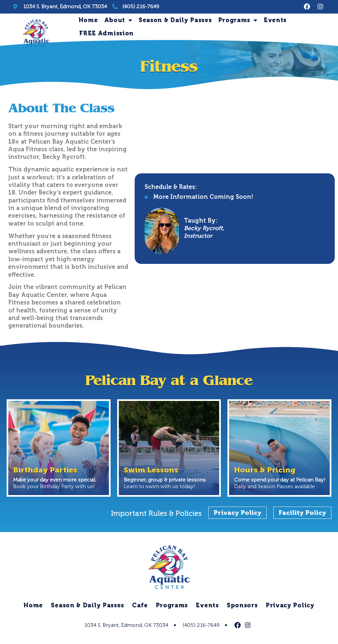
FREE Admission (106, 33)
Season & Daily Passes (175, 20)
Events (275, 20)
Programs (238, 20)
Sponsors (243, 607)
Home (88, 20)
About (118, 20)
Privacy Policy (291, 607)
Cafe (140, 607)
